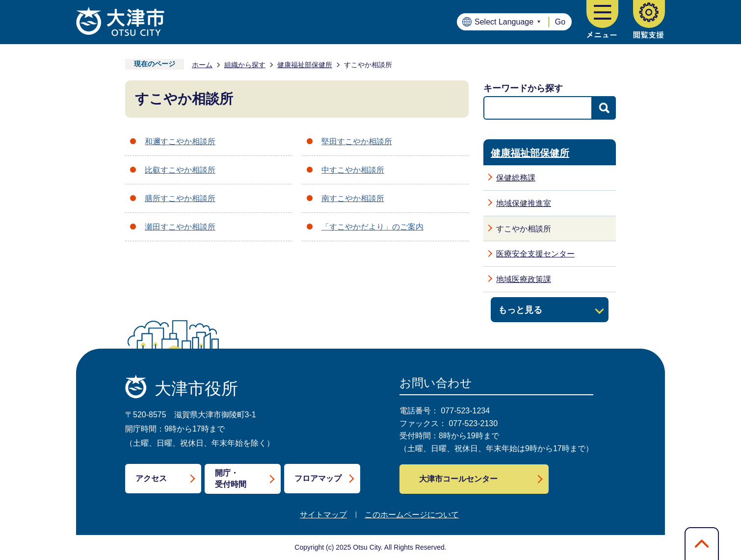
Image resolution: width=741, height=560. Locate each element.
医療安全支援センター (535, 254)
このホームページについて (412, 515)
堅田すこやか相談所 (357, 141)
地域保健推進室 (524, 203)
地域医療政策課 (524, 279)
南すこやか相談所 (353, 198)
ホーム (202, 65)
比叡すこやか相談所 (180, 170)
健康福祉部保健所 (305, 65)
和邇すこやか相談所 (180, 141)
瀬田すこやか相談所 (180, 227)
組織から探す (245, 65)
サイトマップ (323, 515)
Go (560, 22)
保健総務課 (516, 178)
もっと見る (520, 310)
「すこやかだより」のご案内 (372, 227)
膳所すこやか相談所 (180, 198)
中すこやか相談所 (353, 170)
